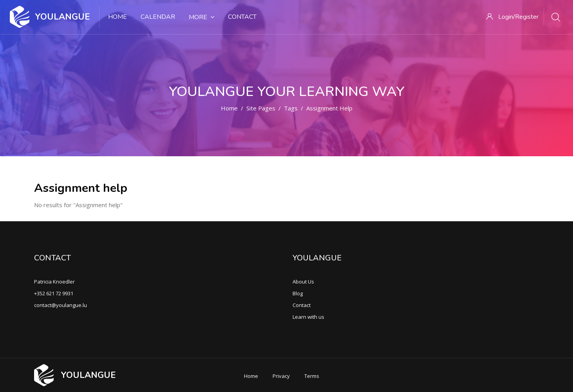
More (202, 17)
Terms (312, 376)
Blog (298, 293)
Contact (242, 17)
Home (117, 17)
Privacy (281, 376)
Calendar (158, 17)
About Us (303, 282)
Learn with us (308, 317)
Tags (291, 108)
